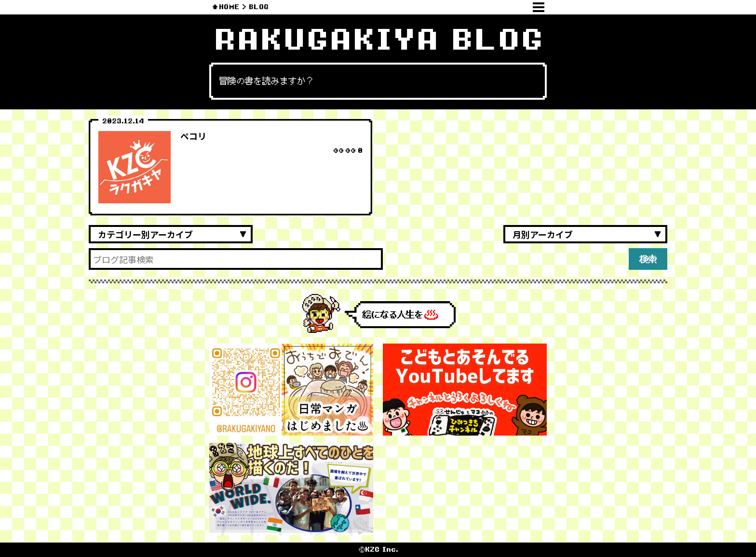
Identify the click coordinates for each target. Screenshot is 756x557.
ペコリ (193, 136)
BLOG (259, 7)
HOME (229, 7)
